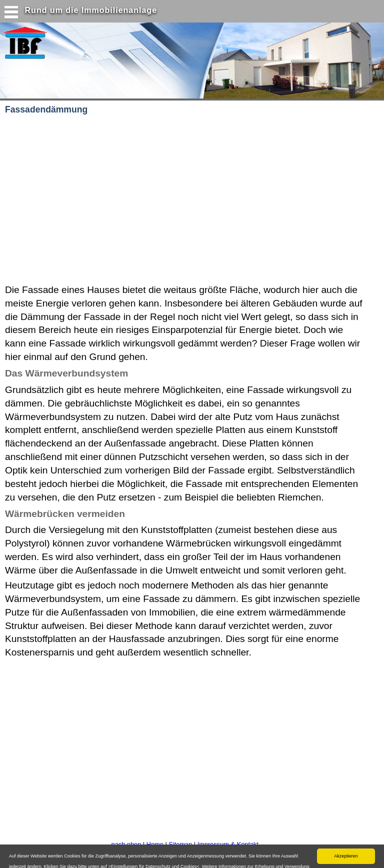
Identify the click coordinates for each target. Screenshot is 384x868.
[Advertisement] (129, 200)
